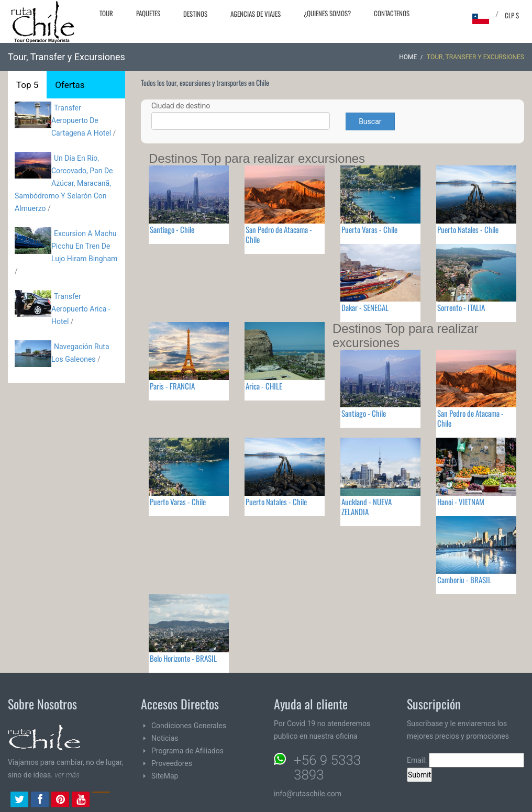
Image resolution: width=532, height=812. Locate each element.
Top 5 (27, 85)
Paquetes (148, 13)
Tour (106, 13)
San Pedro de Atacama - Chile (279, 234)
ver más (67, 775)
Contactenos (392, 13)
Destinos (195, 14)
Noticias (165, 738)
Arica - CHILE (264, 386)
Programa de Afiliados (187, 751)
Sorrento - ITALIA (461, 307)
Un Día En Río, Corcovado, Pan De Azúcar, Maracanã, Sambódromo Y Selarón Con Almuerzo (64, 183)
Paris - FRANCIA (172, 386)
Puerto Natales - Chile (468, 229)
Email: (465, 760)
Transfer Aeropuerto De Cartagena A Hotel (81, 120)
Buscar (370, 121)
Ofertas (70, 85)
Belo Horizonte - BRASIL (183, 658)
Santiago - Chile (172, 229)
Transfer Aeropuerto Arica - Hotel (81, 309)
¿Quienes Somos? (327, 13)
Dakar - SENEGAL (365, 307)
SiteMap (165, 776)
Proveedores (172, 763)
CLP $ (512, 15)
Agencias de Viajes (256, 14)
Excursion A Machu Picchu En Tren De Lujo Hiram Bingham (84, 246)
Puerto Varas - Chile (369, 229)
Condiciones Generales (189, 726)
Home (408, 57)
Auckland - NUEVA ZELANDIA (367, 507)
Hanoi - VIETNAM (461, 502)
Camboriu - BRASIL (464, 580)
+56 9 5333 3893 (327, 767)
